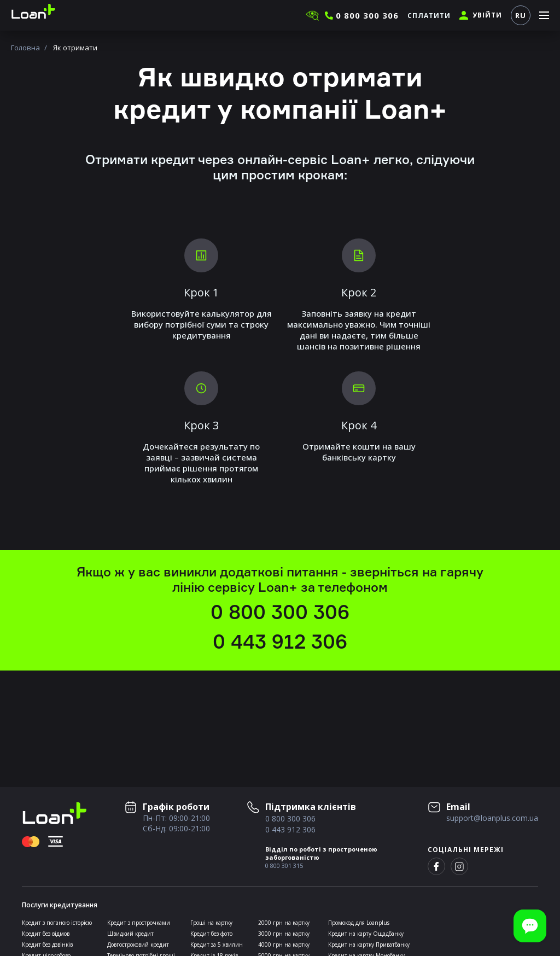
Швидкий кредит (130, 934)
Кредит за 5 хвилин (217, 945)
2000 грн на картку (284, 923)
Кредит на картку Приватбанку (369, 945)
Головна (25, 48)
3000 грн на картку (284, 934)
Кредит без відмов (46, 934)
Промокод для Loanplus (359, 923)
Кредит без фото (211, 934)
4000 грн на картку (284, 945)
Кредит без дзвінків (47, 945)
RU (521, 15)
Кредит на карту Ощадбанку (366, 934)
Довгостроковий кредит (138, 945)
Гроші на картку (211, 923)
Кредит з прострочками (139, 923)
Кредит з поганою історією (57, 923)
